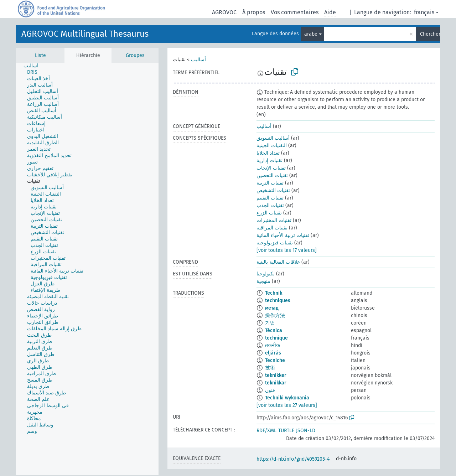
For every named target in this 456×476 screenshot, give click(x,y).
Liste (40, 55)
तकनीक (273, 345)
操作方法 (275, 315)
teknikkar (276, 383)
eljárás (273, 353)
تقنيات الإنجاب (271, 168)
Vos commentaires (295, 12)
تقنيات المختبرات (274, 220)
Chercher (430, 34)
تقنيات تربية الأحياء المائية (283, 235)
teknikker (276, 375)
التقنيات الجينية (272, 146)
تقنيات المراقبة (272, 228)
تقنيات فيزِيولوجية (275, 243)
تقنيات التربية (270, 183)
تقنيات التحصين (272, 175)
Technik (274, 293)
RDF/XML (266, 431)
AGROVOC (224, 12)
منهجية (263, 281)
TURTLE (286, 431)
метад (272, 308)
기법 (270, 323)
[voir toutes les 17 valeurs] (287, 250)
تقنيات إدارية (270, 161)
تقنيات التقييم (270, 198)
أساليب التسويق (273, 138)
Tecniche (275, 360)
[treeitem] (34, 66)
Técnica (274, 330)
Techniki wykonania (287, 398)
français (424, 12)
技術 (270, 368)
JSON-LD (306, 431)
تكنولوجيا (266, 274)
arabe (311, 34)
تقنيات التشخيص (273, 190)
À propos (254, 12)
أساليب (198, 60)
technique (276, 338)
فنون (270, 390)
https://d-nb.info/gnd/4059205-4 (293, 459)
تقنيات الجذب (270, 205)
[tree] (87, 269)
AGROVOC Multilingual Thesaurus (85, 34)
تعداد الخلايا (268, 153)
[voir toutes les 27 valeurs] (287, 405)
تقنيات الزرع (269, 213)
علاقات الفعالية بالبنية (278, 262)
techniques (278, 301)
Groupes (135, 55)
